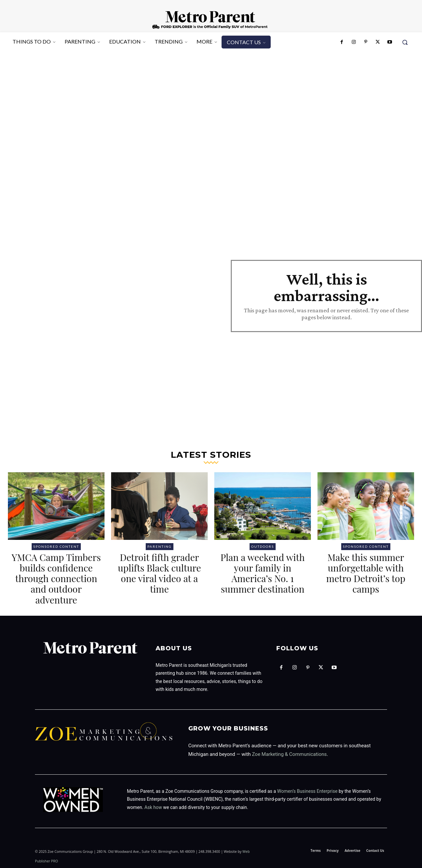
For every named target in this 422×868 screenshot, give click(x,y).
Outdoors (263, 546)
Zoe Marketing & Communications (289, 754)
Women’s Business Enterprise (307, 791)
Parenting (160, 546)
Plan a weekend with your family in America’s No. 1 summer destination (263, 573)
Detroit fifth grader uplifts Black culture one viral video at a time (159, 573)
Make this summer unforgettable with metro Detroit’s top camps (366, 573)
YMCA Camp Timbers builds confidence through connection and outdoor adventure (56, 578)
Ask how (153, 807)
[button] (405, 42)
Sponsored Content (56, 546)
